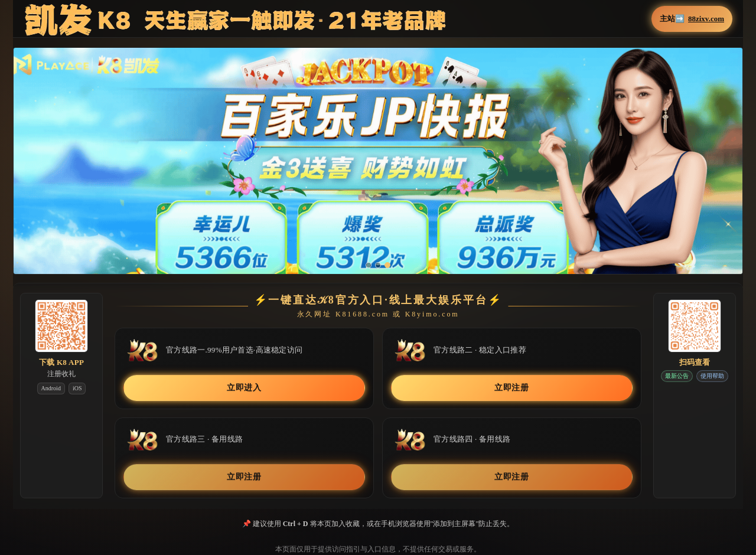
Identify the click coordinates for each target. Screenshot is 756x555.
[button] (378, 169)
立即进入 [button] (244, 388)
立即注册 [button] (512, 388)
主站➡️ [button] (692, 19)
